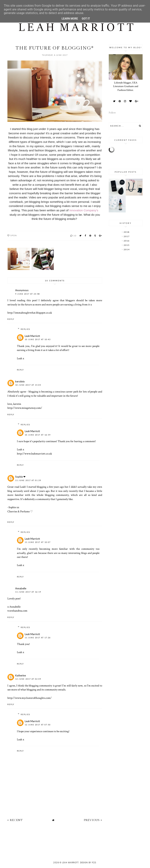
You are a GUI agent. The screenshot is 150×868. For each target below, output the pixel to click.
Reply (11, 319)
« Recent (15, 820)
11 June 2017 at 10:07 (38, 542)
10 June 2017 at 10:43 (38, 339)
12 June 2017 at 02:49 (28, 679)
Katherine (21, 675)
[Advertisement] (69, 844)
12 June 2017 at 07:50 (38, 725)
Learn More (70, 19)
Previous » (93, 820)
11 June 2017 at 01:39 (28, 480)
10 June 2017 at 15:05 (28, 385)
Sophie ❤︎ (20, 477)
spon (14, 235)
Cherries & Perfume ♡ (20, 511)
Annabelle (21, 588)
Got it (86, 19)
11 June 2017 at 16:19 (28, 592)
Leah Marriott (32, 336)
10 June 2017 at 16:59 (38, 435)
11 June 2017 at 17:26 (38, 638)
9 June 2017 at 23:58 (27, 294)
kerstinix (20, 381)
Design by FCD (88, 863)
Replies (25, 329)
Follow (112, 113)
